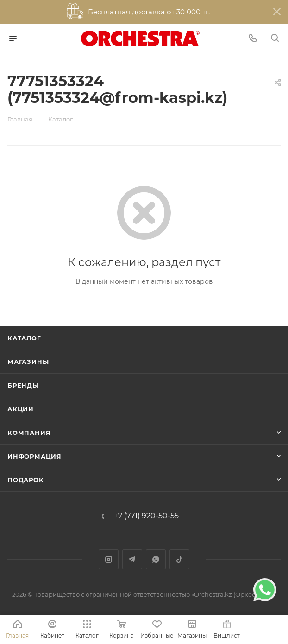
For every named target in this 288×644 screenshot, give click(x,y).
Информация (34, 456)
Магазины (28, 362)
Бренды (23, 385)
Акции (21, 409)
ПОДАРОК (26, 480)
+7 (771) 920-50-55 (146, 516)
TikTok (179, 559)
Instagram (109, 559)
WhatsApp (156, 559)
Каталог (24, 338)
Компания (29, 433)
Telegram (132, 559)
